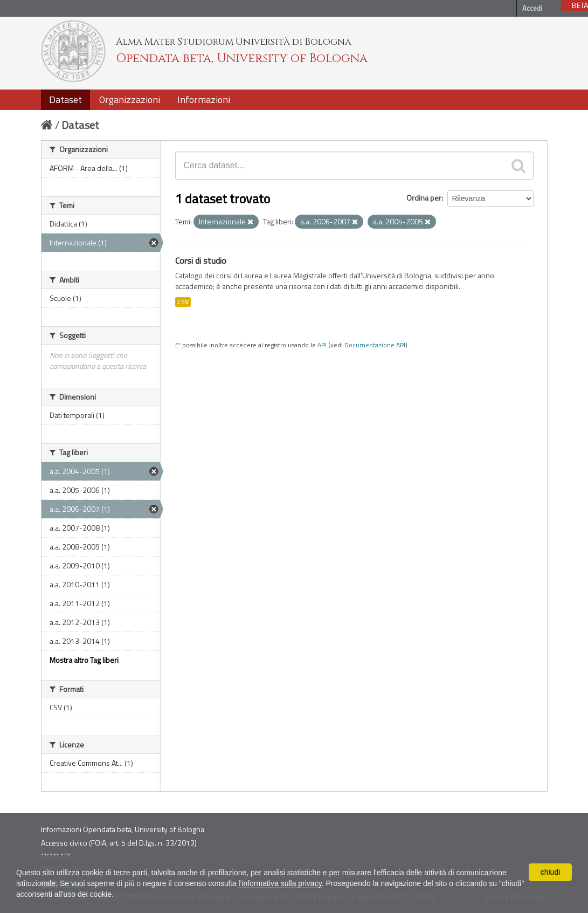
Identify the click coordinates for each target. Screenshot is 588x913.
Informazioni (204, 99)
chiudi (551, 872)
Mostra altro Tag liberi (84, 660)
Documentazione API (375, 345)
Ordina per (424, 198)
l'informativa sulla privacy (280, 883)
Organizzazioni (130, 99)
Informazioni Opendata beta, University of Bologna (123, 829)
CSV (183, 302)
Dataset (65, 99)
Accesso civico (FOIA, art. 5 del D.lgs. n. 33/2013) (119, 843)
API (322, 345)
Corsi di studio (201, 260)
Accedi (532, 8)
